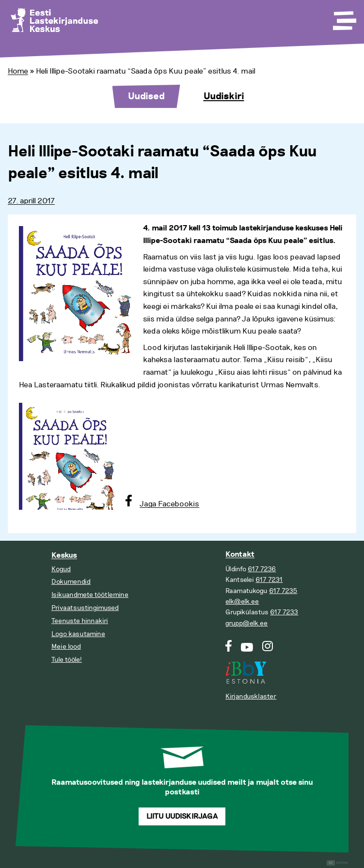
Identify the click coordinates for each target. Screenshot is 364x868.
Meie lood (66, 647)
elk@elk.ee (242, 602)
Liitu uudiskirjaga (182, 816)
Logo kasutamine (78, 634)
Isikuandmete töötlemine (90, 595)
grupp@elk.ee (246, 623)
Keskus (64, 556)
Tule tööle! (67, 660)
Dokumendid (71, 582)
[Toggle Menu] (344, 17)
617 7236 (262, 569)
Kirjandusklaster (251, 696)
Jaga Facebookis (169, 504)
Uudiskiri (224, 96)
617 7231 (269, 580)
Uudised (146, 96)
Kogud (61, 569)
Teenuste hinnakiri (80, 621)
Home (18, 71)
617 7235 (283, 591)
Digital (338, 863)
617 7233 (284, 612)
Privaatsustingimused (85, 608)
